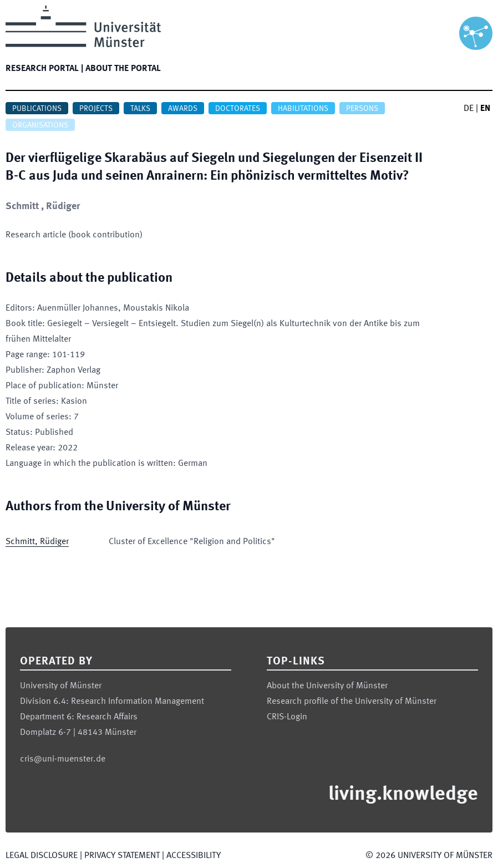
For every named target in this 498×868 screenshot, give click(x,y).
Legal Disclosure (42, 856)
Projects (96, 109)
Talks (140, 109)
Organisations (40, 125)
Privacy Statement (122, 856)
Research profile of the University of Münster (352, 702)
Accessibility (194, 856)
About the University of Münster (327, 686)
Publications (37, 109)
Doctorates (238, 109)
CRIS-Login (287, 717)
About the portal (123, 69)
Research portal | (44, 69)
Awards (183, 109)
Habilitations (303, 109)
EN (485, 109)
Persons (362, 109)
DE (469, 109)
